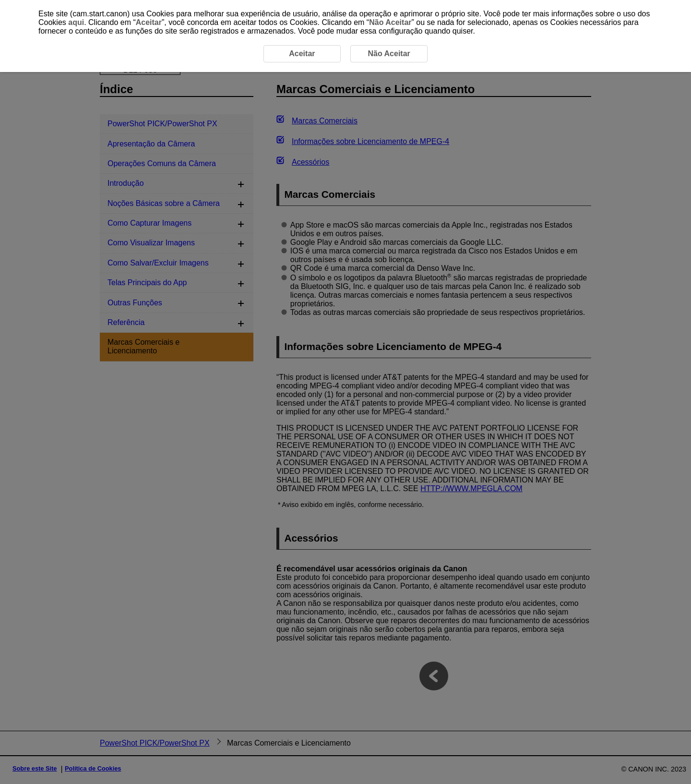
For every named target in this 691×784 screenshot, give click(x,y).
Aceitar (149, 22)
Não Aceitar (390, 22)
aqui (76, 22)
